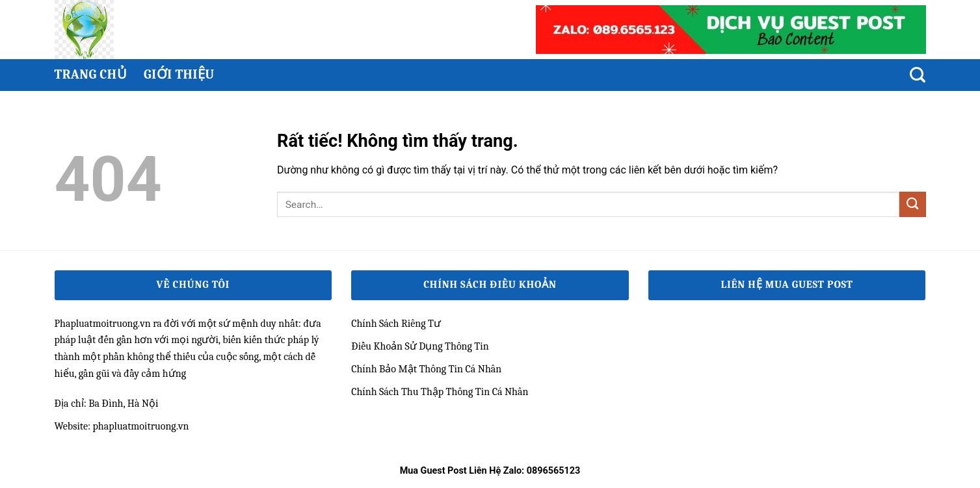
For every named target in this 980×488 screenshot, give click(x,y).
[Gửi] (912, 204)
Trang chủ (91, 74)
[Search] (918, 75)
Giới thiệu (179, 74)
